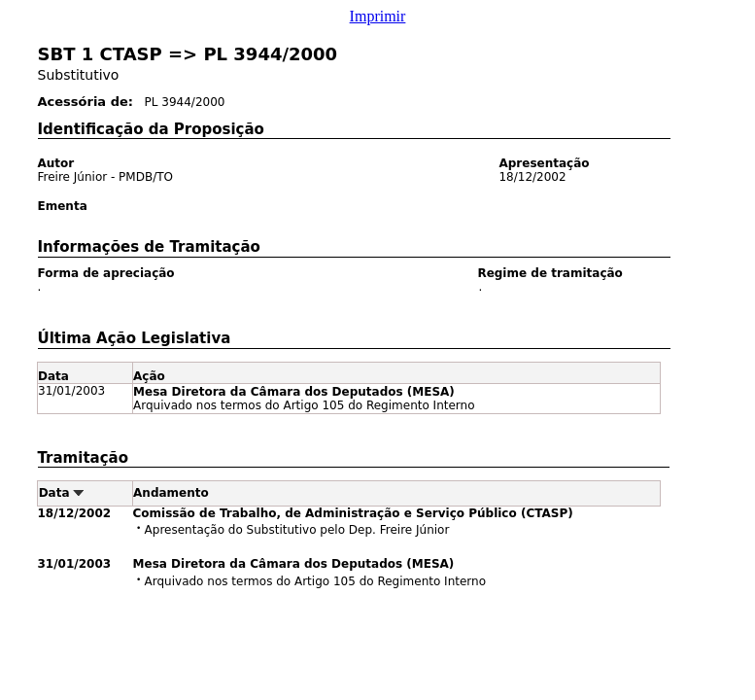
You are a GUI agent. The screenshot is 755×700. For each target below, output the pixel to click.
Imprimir (378, 16)
